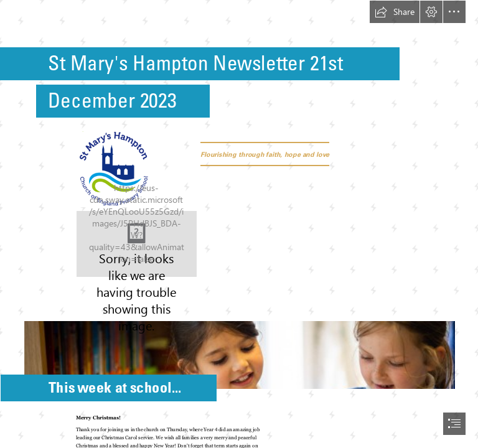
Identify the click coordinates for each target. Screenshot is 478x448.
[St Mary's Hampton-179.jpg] (239, 345)
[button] (395, 12)
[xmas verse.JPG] (137, 244)
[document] (239, 224)
